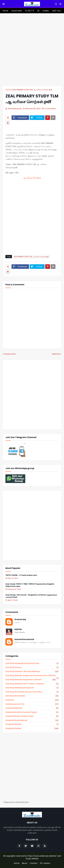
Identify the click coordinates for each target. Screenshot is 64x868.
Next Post (56, 354)
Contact (34, 863)
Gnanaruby (20, 619)
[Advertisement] (32, 49)
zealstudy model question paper (32, 716)
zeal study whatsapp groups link (32, 688)
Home (8, 90)
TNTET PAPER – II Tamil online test (21, 575)
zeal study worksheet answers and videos (32, 692)
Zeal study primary (32, 667)
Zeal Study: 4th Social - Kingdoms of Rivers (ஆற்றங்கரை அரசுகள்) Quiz (31, 596)
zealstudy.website (32, 728)
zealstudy (32, 700)
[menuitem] (5, 11)
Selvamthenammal (24, 639)
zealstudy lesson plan (32, 704)
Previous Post (10, 354)
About (25, 863)
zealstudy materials (32, 708)
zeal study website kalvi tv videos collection (32, 684)
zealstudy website (32, 724)
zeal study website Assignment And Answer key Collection (32, 675)
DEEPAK (18, 629)
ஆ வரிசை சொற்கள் (32, 178)
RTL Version (45, 863)
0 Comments (50, 109)
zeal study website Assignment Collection (31, 680)
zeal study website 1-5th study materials (32, 672)
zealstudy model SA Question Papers (32, 712)
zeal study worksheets (32, 696)
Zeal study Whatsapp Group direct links (32, 663)
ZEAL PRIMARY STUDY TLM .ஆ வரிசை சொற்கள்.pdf (32, 90)
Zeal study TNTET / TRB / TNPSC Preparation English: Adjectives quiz (30, 585)
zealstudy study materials (32, 720)
